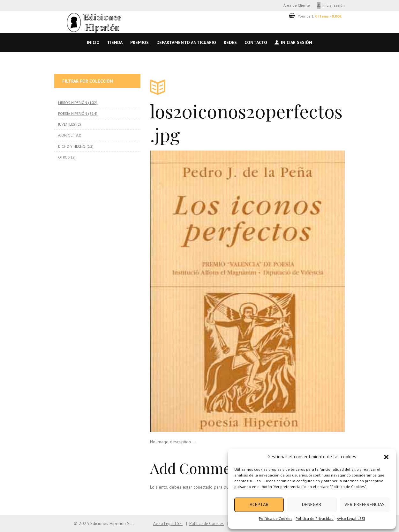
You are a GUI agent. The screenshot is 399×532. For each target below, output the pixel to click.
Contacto (256, 42)
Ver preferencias (365, 504)
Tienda (115, 42)
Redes (230, 42)
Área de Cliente (297, 5)
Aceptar (259, 504)
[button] (386, 457)
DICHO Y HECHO (72, 145)
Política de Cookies (276, 518)
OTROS (64, 156)
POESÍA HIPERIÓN (72, 113)
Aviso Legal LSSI (351, 518)
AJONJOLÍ (66, 135)
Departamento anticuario (186, 42)
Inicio (93, 42)
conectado (203, 487)
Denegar (312, 504)
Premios (139, 42)
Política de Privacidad (315, 518)
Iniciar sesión (334, 5)
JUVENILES (67, 124)
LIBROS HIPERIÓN (72, 102)
